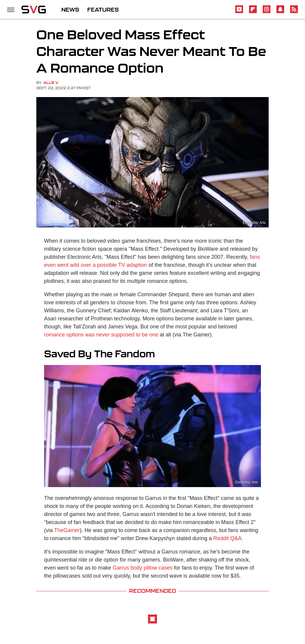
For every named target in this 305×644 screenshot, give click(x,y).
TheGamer (67, 530)
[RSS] (294, 12)
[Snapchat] (280, 12)
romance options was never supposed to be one (101, 335)
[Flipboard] (253, 12)
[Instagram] (267, 12)
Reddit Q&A (227, 538)
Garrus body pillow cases (143, 568)
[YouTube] (239, 12)
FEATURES (103, 10)
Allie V (51, 83)
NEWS (70, 10)
